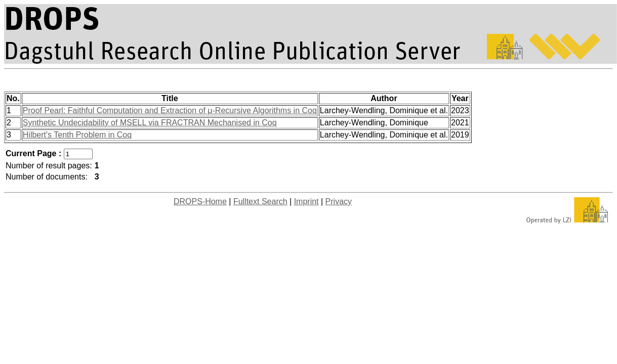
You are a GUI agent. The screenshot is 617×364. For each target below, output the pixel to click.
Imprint (306, 201)
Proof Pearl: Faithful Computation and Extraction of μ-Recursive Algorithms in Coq (170, 110)
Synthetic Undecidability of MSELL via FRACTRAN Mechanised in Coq (150, 123)
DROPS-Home (200, 201)
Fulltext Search (260, 201)
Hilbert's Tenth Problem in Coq (77, 135)
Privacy (339, 201)
